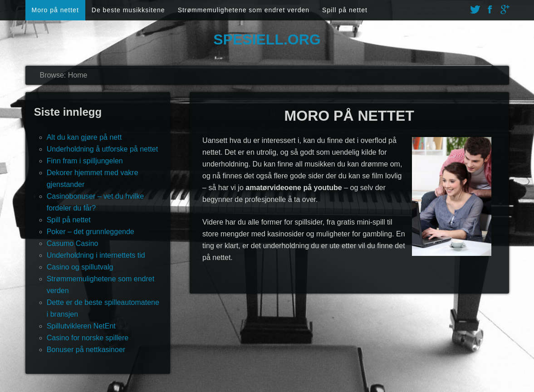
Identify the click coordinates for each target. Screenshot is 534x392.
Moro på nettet (55, 10)
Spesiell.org (267, 39)
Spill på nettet (345, 10)
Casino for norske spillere (88, 338)
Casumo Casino (73, 243)
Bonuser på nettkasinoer (86, 350)
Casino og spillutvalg (80, 267)
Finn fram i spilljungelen (85, 161)
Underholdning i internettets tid (96, 255)
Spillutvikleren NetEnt (81, 326)
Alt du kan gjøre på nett (84, 137)
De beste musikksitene (128, 10)
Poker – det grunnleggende (91, 232)
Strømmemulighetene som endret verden (244, 10)
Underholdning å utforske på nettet (103, 149)
